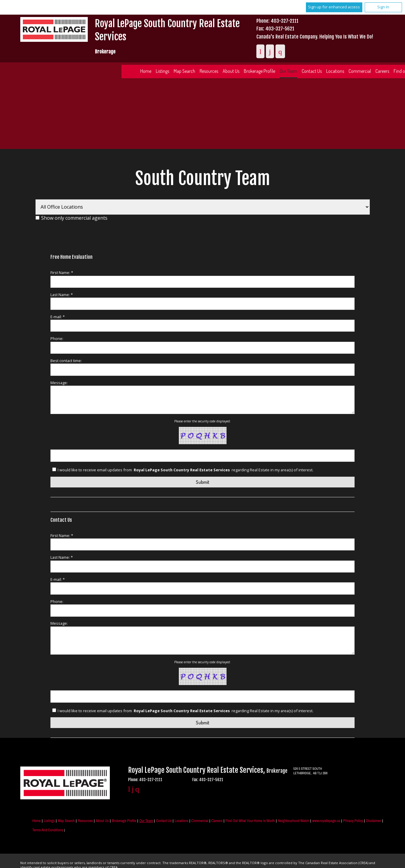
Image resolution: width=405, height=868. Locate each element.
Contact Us (312, 71)
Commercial (360, 71)
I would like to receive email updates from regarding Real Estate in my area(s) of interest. (185, 470)
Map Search (184, 71)
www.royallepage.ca (326, 821)
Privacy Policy (353, 821)
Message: (59, 383)
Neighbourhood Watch (294, 821)
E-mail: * (58, 317)
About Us (231, 71)
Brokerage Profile (260, 71)
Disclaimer (374, 821)
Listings (163, 71)
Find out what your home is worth (250, 821)
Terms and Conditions (48, 830)
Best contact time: (66, 361)
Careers (217, 821)
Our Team (288, 71)
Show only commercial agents (74, 218)
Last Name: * (62, 295)
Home (146, 71)
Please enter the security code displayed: (202, 421)
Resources (209, 71)
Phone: (57, 338)
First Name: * (62, 273)
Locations (335, 71)
